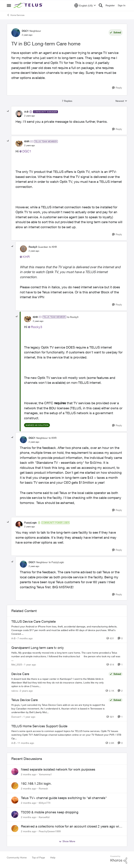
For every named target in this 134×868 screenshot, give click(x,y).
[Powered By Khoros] (119, 860)
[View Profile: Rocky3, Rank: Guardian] (23, 249)
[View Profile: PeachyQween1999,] (15, 829)
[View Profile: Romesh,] (15, 786)
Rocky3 (37, 327)
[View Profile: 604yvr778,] (15, 800)
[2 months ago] (29, 774)
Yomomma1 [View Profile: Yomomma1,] (45, 774)
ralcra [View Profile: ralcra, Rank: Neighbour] (15, 691)
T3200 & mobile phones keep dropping (50, 812)
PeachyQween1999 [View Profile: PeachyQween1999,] (50, 831)
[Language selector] (85, 5)
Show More (67, 841)
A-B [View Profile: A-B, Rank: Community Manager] (26, 112)
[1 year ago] (29, 664)
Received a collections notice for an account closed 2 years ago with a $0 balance (71, 826)
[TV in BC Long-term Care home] (30, 116)
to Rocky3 (73, 317)
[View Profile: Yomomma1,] (15, 772)
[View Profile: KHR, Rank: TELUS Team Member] (19, 143)
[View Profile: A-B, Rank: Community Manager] (19, 114)
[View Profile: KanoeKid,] (15, 814)
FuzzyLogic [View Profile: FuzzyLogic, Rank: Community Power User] (31, 523)
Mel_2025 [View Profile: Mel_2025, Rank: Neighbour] (17, 664)
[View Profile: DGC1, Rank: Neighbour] (16, 33)
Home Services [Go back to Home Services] (16, 15)
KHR (26, 257)
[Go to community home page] (29, 5)
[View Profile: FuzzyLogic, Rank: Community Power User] (19, 525)
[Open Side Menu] (9, 5)
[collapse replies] (8, 111)
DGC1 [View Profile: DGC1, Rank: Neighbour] (25, 31)
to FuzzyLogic (56, 562)
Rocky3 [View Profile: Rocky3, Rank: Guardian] (33, 247)
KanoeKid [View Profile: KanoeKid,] (44, 817)
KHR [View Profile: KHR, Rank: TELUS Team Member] (27, 141)
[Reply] (117, 88)
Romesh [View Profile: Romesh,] (43, 788)
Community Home (17, 857)
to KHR (53, 247)
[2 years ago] (26, 691)
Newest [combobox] (121, 101)
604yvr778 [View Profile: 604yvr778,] (45, 803)
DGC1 (27, 151)
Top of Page (38, 857)
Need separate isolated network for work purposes (58, 769)
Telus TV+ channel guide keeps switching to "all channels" (64, 798)
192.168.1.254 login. (36, 783)
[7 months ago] (24, 638)
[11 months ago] (25, 743)
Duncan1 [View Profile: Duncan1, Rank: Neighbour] (16, 717)
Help (53, 857)
